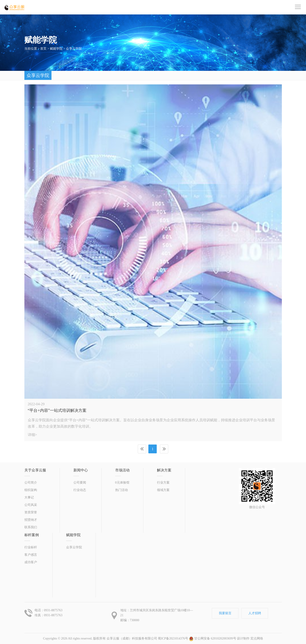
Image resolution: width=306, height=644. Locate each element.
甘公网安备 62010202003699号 (213, 638)
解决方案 (164, 470)
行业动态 (80, 490)
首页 (43, 49)
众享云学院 (74, 49)
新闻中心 (81, 470)
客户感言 (31, 555)
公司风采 (31, 505)
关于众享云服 (35, 470)
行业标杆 (31, 547)
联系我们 (31, 527)
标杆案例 (32, 535)
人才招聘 (255, 613)
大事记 (29, 497)
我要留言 (225, 613)
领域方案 (163, 490)
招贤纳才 (31, 520)
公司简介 (31, 483)
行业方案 (163, 483)
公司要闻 (80, 483)
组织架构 (31, 490)
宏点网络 (257, 638)
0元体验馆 (122, 483)
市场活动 (122, 470)
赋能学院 (56, 49)
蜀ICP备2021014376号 (173, 638)
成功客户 (31, 562)
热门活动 (121, 490)
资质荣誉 (31, 512)
